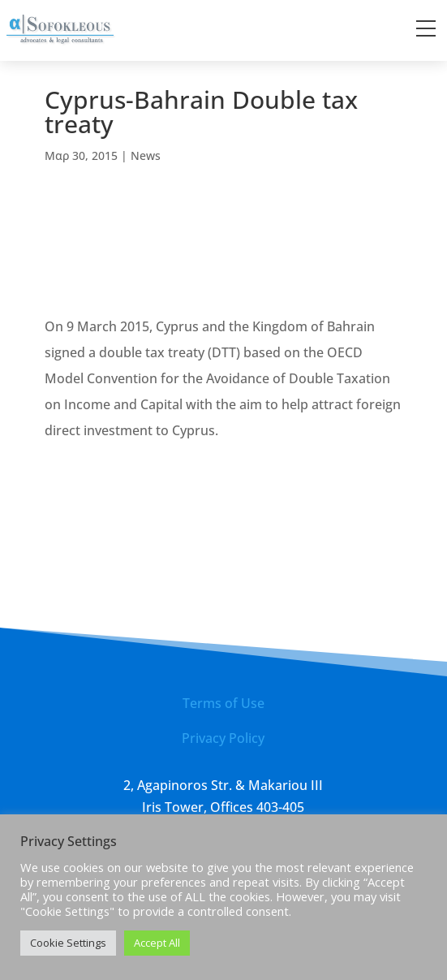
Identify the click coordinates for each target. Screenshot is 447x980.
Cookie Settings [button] (68, 943)
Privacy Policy (223, 738)
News (146, 155)
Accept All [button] (157, 943)
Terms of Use (223, 703)
